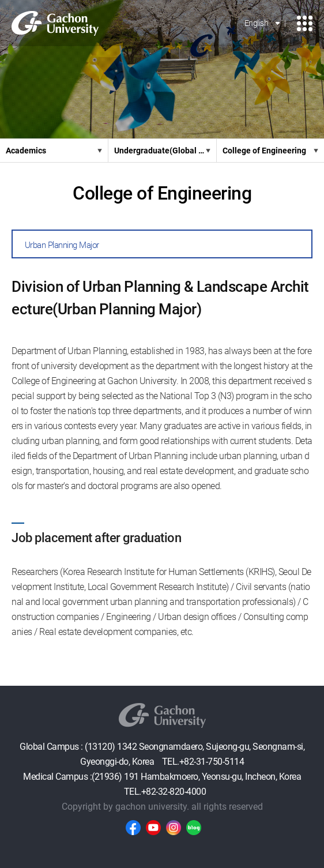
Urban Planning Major (62, 245)
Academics (26, 151)
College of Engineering (264, 151)
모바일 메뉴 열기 (305, 23)
